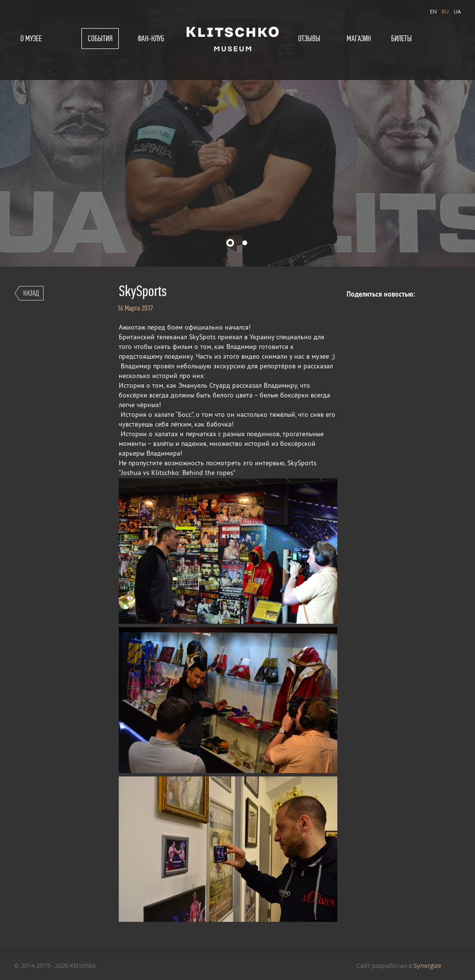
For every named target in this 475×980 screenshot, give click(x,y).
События (100, 39)
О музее (31, 39)
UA (457, 11)
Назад (31, 293)
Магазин (359, 39)
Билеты (402, 39)
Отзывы (309, 39)
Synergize (427, 965)
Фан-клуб (151, 39)
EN (433, 11)
